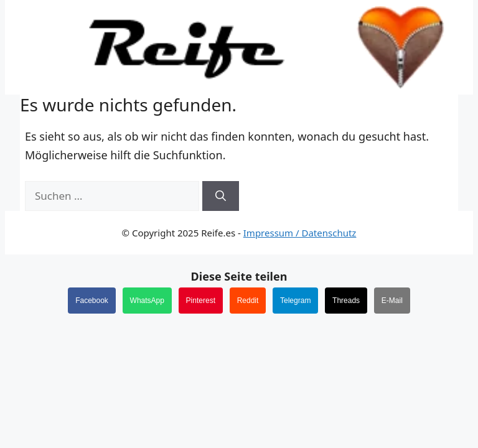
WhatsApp (147, 301)
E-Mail (392, 301)
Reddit (248, 301)
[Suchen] (221, 196)
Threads (346, 301)
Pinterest (201, 301)
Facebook (92, 301)
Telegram (295, 301)
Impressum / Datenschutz (300, 233)
